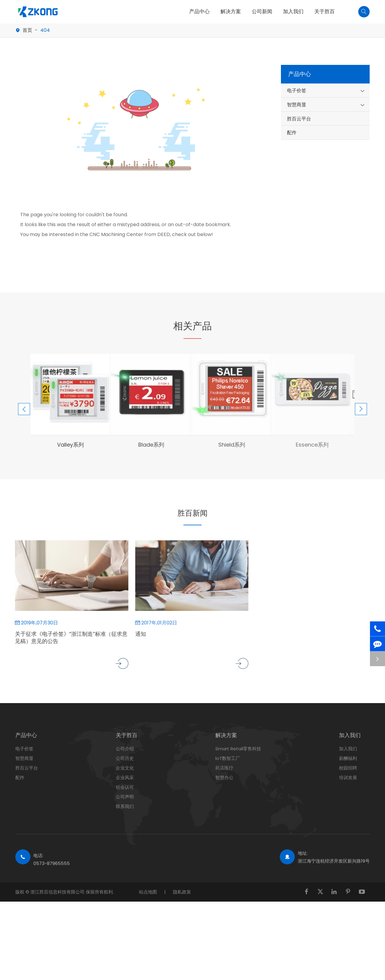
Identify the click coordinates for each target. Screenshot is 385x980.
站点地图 (148, 892)
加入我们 (293, 12)
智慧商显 (297, 105)
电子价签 (297, 91)
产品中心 (199, 12)
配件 (292, 133)
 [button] (21, 391)
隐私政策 (182, 892)
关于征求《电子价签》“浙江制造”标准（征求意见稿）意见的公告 (66, 638)
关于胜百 (325, 12)
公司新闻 (262, 12)
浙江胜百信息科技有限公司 (58, 892)
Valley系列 (65, 445)
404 (45, 30)
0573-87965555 (52, 863)
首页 (27, 30)
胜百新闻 (192, 512)
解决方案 (231, 12)
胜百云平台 (299, 119)
